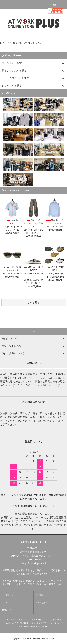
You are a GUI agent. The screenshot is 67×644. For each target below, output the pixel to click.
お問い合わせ (8, 610)
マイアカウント (9, 595)
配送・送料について (40, 620)
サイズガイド (56, 620)
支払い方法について (21, 620)
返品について (11, 623)
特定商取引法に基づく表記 (30, 623)
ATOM (46, 627)
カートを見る (41, 603)
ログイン (6, 603)
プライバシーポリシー (52, 623)
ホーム (8, 620)
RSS (40, 627)
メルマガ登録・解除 (27, 627)
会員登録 (39, 595)
